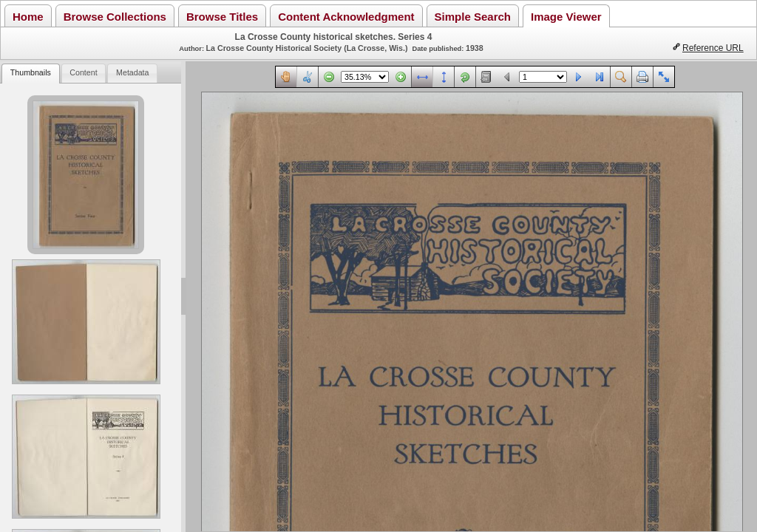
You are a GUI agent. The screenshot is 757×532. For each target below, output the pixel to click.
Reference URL (713, 48)
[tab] (30, 74)
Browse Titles (222, 17)
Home (28, 17)
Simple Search (473, 17)
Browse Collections (115, 17)
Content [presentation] (83, 72)
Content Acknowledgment (346, 17)
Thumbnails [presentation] (31, 72)
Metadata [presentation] (132, 72)
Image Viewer (566, 17)
